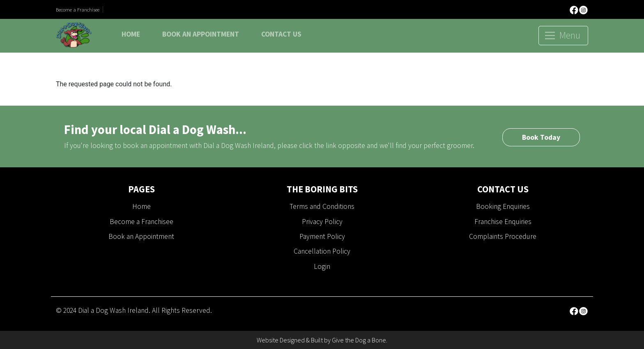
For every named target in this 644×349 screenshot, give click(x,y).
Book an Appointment (201, 34)
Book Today (541, 137)
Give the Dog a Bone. (360, 340)
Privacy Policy (322, 222)
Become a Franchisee (78, 9)
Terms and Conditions (322, 206)
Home (131, 34)
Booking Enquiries (503, 206)
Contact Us (281, 34)
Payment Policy (322, 236)
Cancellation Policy (322, 251)
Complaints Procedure (503, 236)
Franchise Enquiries (503, 222)
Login (322, 266)
